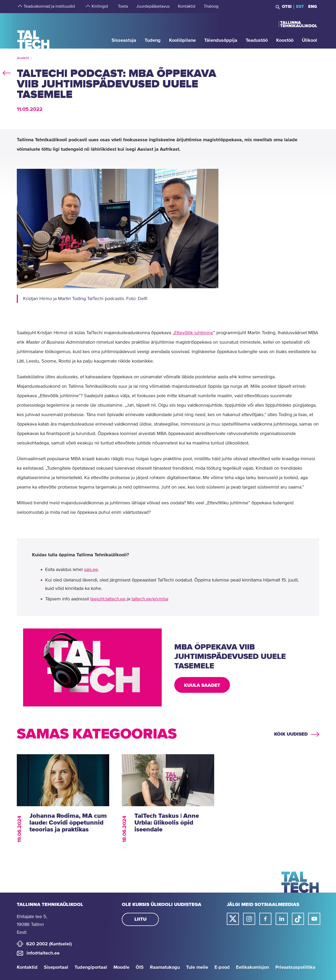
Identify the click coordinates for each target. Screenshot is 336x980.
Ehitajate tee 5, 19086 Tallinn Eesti (32, 925)
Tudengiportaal (91, 967)
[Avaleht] (33, 31)
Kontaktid (27, 967)
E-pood (222, 967)
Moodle (121, 967)
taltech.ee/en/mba (150, 599)
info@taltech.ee (43, 953)
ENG (313, 7)
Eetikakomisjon (253, 967)
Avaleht (23, 58)
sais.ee (91, 570)
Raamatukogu (165, 967)
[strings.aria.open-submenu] (19, 7)
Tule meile (197, 967)
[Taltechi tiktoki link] (298, 919)
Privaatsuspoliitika (295, 967)
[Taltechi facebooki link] (265, 919)
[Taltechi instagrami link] (249, 919)
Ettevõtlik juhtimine (194, 333)
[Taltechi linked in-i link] (282, 919)
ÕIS (140, 967)
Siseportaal (56, 967)
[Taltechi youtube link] (314, 919)
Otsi (287, 7)
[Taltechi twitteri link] (233, 919)
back (7, 72)
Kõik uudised (291, 734)
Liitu (140, 919)
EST (300, 7)
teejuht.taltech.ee (108, 599)
